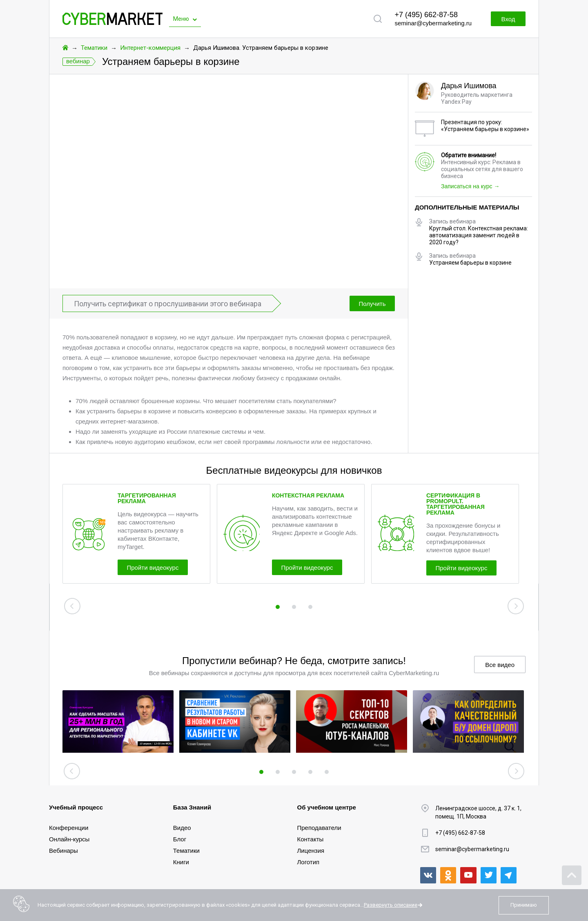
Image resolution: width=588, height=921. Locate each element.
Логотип (308, 862)
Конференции (69, 828)
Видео (182, 828)
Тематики (94, 48)
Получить (370, 304)
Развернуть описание (391, 905)
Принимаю (524, 905)
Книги (181, 862)
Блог (180, 839)
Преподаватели (319, 828)
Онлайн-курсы (69, 839)
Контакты (311, 839)
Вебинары (63, 851)
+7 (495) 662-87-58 (426, 15)
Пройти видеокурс (157, 567)
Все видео (500, 665)
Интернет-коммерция (150, 48)
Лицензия (311, 851)
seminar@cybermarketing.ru (433, 23)
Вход (506, 19)
